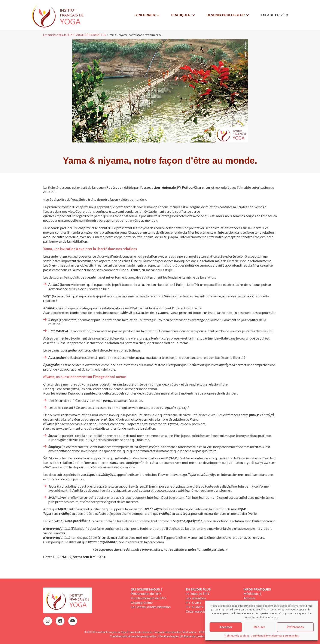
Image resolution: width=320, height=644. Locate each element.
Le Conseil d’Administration (151, 607)
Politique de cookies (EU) (196, 636)
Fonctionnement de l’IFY (149, 598)
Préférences (295, 627)
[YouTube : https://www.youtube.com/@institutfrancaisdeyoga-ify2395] (73, 621)
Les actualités (196, 598)
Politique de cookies (237, 636)
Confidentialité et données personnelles (275, 636)
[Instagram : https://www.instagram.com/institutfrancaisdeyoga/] (48, 621)
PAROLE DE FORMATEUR (91, 35)
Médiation (251, 594)
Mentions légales (169, 636)
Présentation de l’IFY (146, 594)
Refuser (259, 627)
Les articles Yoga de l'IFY (58, 35)
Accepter (226, 627)
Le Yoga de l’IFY (198, 594)
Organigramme (142, 603)
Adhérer (249, 598)
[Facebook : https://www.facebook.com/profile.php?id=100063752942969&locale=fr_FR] (60, 621)
